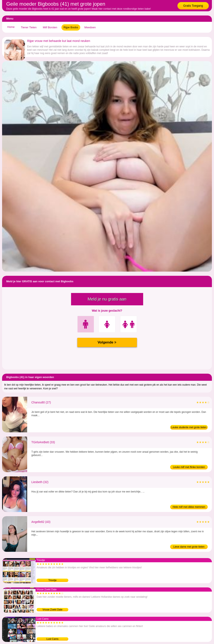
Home (11, 27)
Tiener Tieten (29, 27)
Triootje (52, 580)
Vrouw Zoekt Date (52, 610)
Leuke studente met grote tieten (189, 427)
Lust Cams (52, 639)
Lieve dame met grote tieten (189, 547)
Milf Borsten (50, 27)
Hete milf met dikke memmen (189, 507)
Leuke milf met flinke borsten (189, 467)
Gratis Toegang (193, 6)
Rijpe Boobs (71, 27)
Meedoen (90, 27)
